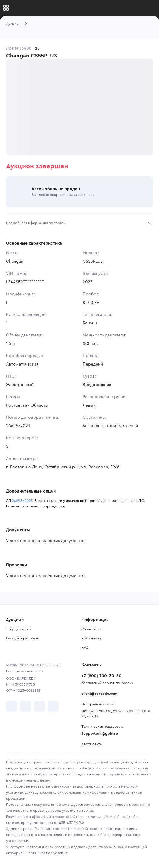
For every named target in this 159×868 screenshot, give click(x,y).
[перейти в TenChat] (53, 706)
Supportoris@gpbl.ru (100, 733)
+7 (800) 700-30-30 (101, 676)
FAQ (85, 647)
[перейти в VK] (12, 706)
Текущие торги (19, 629)
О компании (92, 629)
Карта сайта (92, 744)
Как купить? (91, 638)
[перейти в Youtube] (39, 706)
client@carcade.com (99, 694)
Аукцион (13, 24)
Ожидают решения (22, 638)
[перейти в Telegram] (25, 706)
